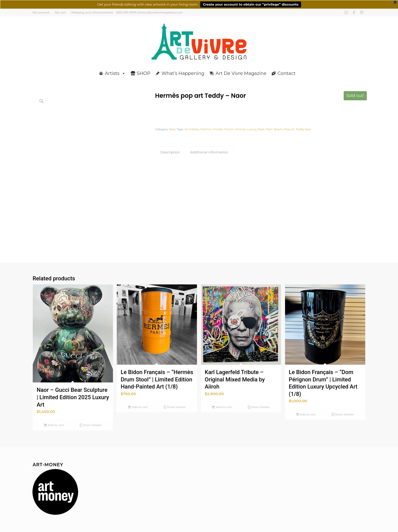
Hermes (240, 129)
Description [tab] (170, 152)
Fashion (206, 129)
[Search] (364, 71)
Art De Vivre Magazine (241, 73)
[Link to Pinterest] (362, 12)
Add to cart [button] (54, 426)
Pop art (289, 129)
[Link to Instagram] (346, 12)
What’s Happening (183, 73)
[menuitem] (42, 12)
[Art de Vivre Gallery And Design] (199, 42)
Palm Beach (275, 129)
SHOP (144, 73)
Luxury (252, 129)
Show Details (91, 426)
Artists (115, 73)
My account (41, 12)
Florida (218, 129)
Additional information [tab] (209, 152)
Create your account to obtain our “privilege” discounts (251, 4)
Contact (287, 73)
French (229, 129)
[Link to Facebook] (354, 12)
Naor (172, 129)
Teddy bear (303, 129)
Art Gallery (192, 129)
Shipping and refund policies (92, 12)
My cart (60, 12)
